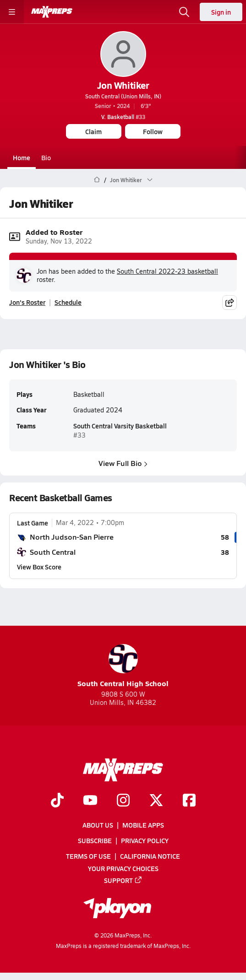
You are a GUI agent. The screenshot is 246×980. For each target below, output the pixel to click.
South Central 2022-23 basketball (167, 271)
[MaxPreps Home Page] (97, 180)
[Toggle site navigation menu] (12, 12)
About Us (98, 825)
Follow (153, 131)
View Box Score (39, 567)
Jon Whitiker (123, 85)
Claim (93, 131)
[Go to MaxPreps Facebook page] (189, 801)
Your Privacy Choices (123, 868)
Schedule (68, 303)
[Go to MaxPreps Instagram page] (123, 801)
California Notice (150, 856)
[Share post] (230, 303)
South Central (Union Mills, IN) (123, 96)
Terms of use (88, 856)
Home (22, 157)
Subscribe (95, 840)
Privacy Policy (145, 840)
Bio (46, 157)
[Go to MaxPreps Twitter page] (156, 801)
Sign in (221, 12)
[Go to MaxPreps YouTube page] (90, 801)
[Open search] (184, 12)
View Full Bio (123, 463)
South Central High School (123, 666)
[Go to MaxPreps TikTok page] (57, 801)
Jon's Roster (27, 303)
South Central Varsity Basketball (120, 426)
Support (123, 880)
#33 (123, 117)
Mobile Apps (143, 825)
